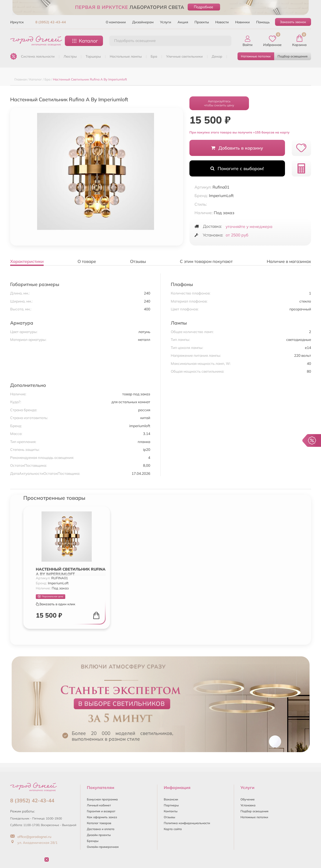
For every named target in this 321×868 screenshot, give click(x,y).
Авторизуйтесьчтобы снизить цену (219, 103)
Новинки (242, 22)
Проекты (202, 22)
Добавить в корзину (237, 148)
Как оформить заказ (102, 817)
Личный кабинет (99, 805)
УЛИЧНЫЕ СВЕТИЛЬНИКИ (184, 56)
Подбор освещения (293, 56)
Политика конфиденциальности (187, 823)
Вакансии (171, 799)
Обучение (248, 799)
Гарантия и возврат (101, 811)
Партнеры (171, 805)
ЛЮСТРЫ (70, 56)
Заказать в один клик (56, 604)
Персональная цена (50, 596)
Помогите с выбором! (237, 168)
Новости (222, 22)
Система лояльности (38, 56)
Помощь (263, 22)
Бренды (93, 841)
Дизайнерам (143, 22)
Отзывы (170, 817)
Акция (183, 22)
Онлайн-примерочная (103, 847)
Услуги (166, 22)
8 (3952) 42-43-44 (51, 22)
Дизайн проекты (99, 835)
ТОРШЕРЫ (93, 56)
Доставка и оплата (101, 829)
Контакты (171, 811)
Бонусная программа (102, 799)
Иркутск (17, 22)
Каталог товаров (99, 823)
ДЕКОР (217, 56)
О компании (116, 22)
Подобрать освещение (135, 41)
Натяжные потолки (256, 56)
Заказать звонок (293, 22)
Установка (248, 805)
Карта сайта (173, 829)
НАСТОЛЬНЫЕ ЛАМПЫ (126, 56)
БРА (154, 56)
